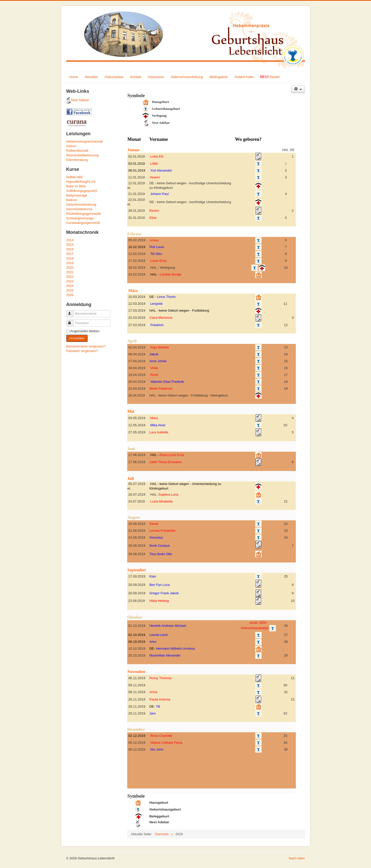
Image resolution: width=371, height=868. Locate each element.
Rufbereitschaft (77, 151)
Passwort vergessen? (82, 351)
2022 (70, 277)
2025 (70, 290)
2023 (70, 281)
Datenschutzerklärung (187, 77)
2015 (70, 245)
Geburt (71, 146)
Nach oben (297, 858)
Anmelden (77, 338)
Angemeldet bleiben (85, 331)
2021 (70, 272)
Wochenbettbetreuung (83, 155)
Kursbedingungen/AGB (83, 223)
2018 (70, 258)
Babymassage (77, 195)
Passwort (72, 321)
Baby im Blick (76, 186)
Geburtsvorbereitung (81, 204)
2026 (70, 295)
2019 (70, 263)
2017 (70, 254)
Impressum (156, 77)
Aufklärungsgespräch (82, 191)
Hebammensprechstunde (85, 141)
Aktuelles (91, 77)
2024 (70, 286)
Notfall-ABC (75, 177)
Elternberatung (77, 160)
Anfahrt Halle (244, 77)
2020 (70, 268)
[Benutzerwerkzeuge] (298, 89)
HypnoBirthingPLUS (81, 182)
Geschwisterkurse (79, 209)
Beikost (72, 200)
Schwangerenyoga (80, 218)
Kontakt (136, 77)
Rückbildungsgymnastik (84, 214)
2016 (70, 249)
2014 (70, 240)
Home (74, 77)
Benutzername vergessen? (86, 346)
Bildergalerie (219, 77)
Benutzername (72, 311)
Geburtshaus (114, 77)
